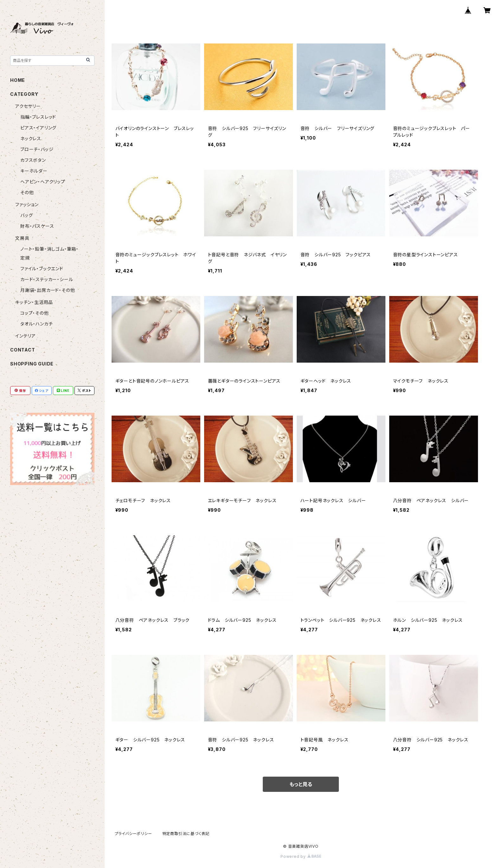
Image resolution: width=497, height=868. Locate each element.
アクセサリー (28, 106)
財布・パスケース (37, 226)
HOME (18, 80)
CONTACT (23, 350)
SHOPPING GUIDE (32, 364)
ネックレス (31, 138)
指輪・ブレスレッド (38, 117)
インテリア (26, 336)
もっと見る (301, 784)
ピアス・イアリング (38, 128)
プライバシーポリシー (133, 834)
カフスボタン (33, 160)
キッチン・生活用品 (34, 302)
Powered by (301, 856)
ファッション (27, 204)
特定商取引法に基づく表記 (186, 834)
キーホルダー (34, 171)
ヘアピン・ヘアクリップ (43, 182)
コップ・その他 (35, 313)
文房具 (22, 238)
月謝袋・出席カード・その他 (48, 290)
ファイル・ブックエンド (42, 269)
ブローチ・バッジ (37, 149)
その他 (27, 192)
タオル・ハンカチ (36, 324)
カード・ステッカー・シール (47, 279)
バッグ (26, 215)
